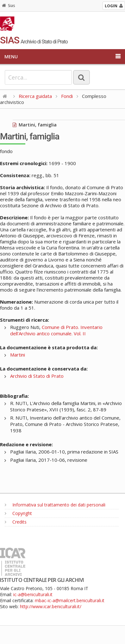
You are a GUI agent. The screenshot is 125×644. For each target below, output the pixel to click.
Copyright (18, 513)
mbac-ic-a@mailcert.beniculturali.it (70, 600)
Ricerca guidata (35, 96)
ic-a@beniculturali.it (33, 594)
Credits (16, 522)
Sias (8, 6)
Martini (18, 355)
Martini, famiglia (35, 125)
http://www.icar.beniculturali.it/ (51, 606)
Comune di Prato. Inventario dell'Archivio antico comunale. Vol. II (56, 330)
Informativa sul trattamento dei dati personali (55, 505)
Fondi (67, 96)
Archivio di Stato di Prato (37, 376)
